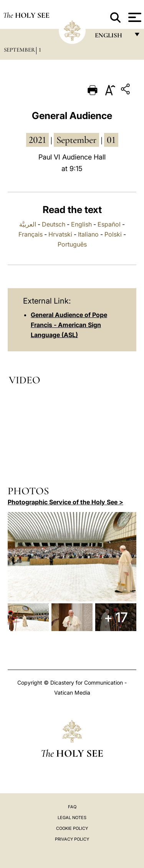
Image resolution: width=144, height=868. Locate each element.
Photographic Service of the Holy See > (65, 502)
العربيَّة (28, 224)
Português (72, 244)
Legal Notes (72, 818)
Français (31, 234)
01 (111, 140)
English (81, 224)
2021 (37, 140)
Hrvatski (60, 234)
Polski (113, 234)
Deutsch (54, 224)
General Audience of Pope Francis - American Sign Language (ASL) (69, 325)
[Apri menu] (134, 17)
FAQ (72, 807)
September (19, 50)
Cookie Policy (72, 828)
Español (109, 224)
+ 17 (116, 617)
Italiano (88, 234)
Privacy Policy (72, 839)
